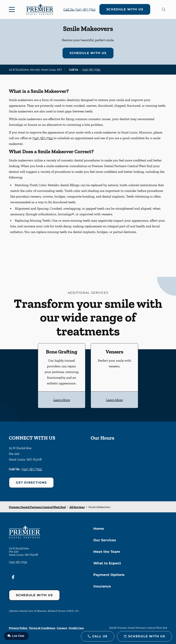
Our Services (105, 540)
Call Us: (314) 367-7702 (79, 9)
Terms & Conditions (42, 628)
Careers (62, 628)
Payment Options (109, 575)
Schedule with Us (125, 9)
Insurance (102, 586)
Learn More (62, 400)
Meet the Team (107, 552)
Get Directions (31, 483)
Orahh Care (76, 628)
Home (99, 529)
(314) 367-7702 (91, 70)
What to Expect (107, 563)
